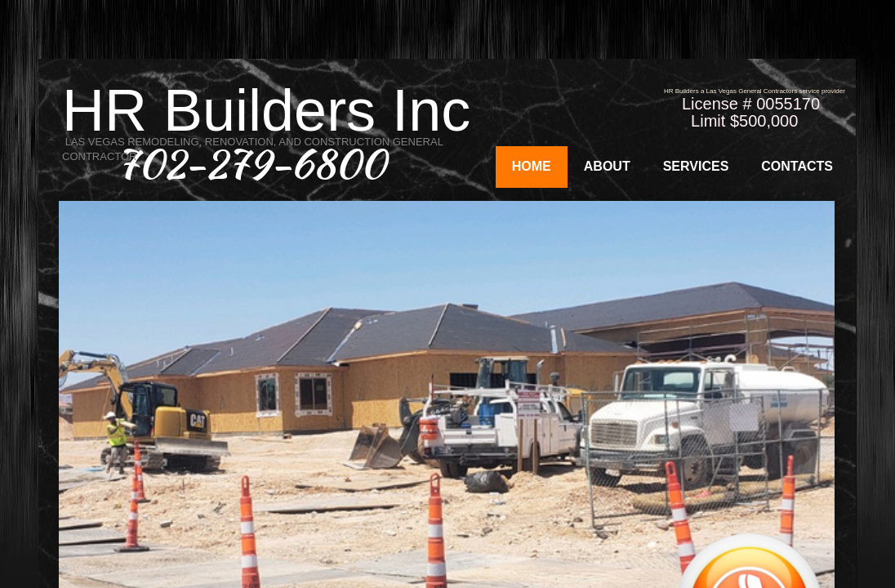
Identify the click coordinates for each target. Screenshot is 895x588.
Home (532, 166)
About (607, 166)
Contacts (797, 166)
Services (696, 166)
